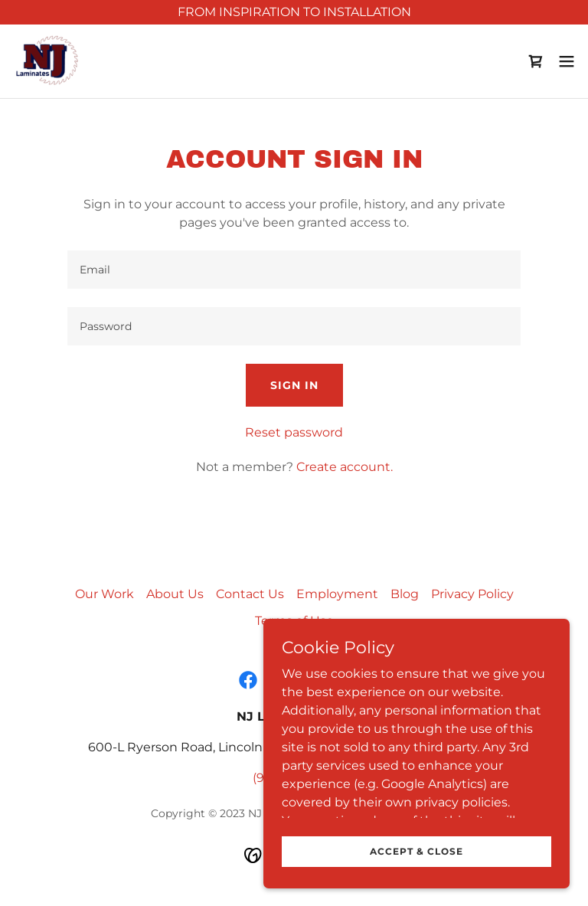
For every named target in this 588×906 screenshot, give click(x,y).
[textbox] (294, 270)
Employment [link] (337, 594)
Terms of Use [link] (294, 621)
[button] (567, 61)
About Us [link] (175, 594)
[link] (48, 61)
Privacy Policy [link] (472, 594)
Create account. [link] (345, 467)
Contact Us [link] (250, 594)
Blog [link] (405, 594)
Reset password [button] (294, 432)
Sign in (294, 385)
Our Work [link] (105, 594)
